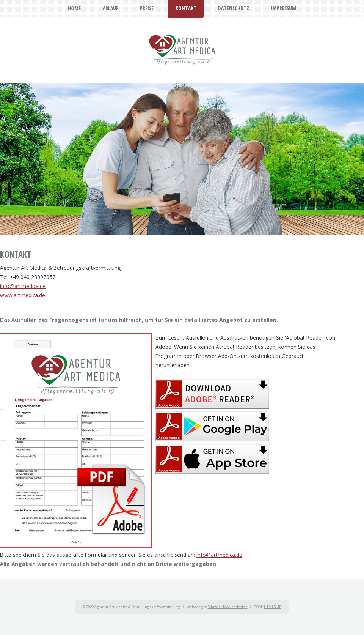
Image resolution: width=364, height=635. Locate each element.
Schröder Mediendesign (228, 607)
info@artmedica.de (23, 286)
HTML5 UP (273, 607)
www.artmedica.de (23, 295)
